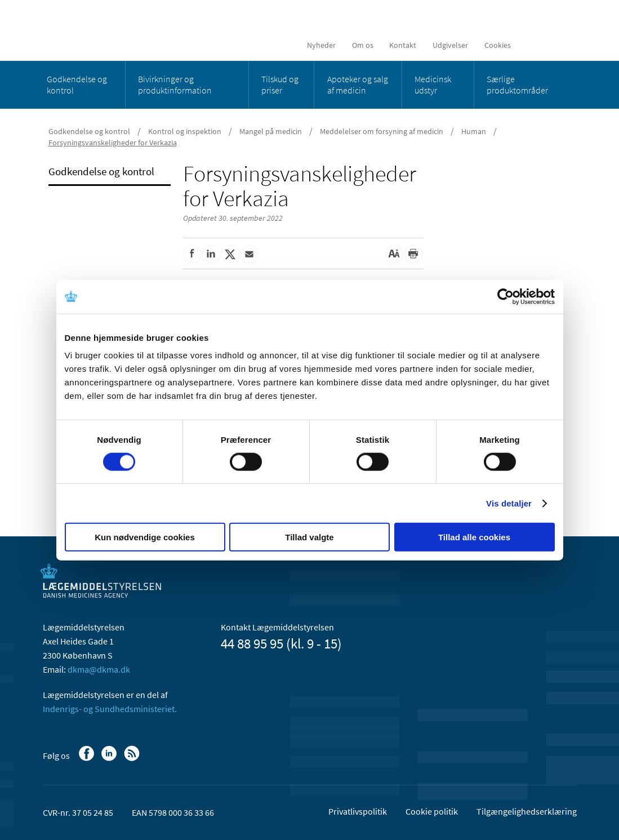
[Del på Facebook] (192, 254)
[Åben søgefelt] (559, 45)
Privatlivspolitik (358, 811)
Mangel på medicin (271, 131)
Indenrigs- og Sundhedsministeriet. (110, 709)
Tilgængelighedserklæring (527, 811)
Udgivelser (450, 45)
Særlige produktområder (517, 85)
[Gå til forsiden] (125, 30)
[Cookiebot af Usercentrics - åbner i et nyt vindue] (506, 296)
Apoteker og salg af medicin (358, 85)
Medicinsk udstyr (433, 85)
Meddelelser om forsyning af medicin (382, 131)
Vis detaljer (509, 503)
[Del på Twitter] (230, 254)
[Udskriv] (413, 254)
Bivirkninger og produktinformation (175, 85)
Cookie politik (432, 811)
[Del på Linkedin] (211, 254)
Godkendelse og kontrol (77, 85)
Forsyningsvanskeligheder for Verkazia (113, 143)
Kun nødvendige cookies (145, 537)
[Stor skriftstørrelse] (394, 254)
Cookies (498, 45)
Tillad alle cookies (474, 537)
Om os (363, 45)
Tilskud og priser (280, 85)
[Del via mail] (250, 254)
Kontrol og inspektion (185, 131)
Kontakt (403, 45)
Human (474, 131)
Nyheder (321, 45)
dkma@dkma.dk (99, 669)
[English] (532, 45)
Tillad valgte (309, 537)
